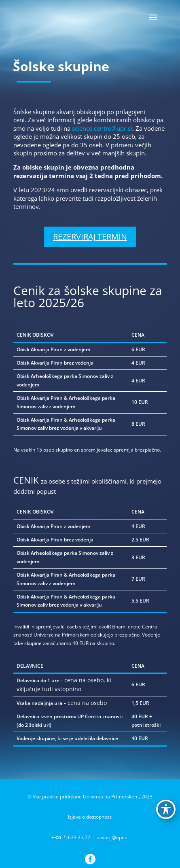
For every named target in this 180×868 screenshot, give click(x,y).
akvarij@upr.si (113, 837)
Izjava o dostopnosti (90, 817)
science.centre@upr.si (102, 128)
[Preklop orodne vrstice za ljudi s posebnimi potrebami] (166, 809)
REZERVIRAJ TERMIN (90, 237)
